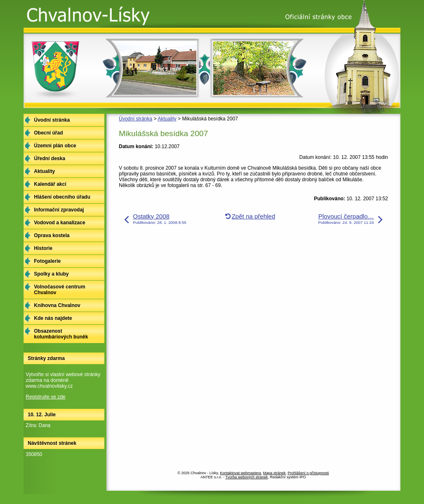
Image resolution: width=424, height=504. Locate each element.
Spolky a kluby (51, 274)
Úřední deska (49, 158)
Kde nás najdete (53, 318)
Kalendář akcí (50, 184)
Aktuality (167, 119)
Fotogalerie (47, 261)
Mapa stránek (274, 473)
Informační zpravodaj (59, 210)
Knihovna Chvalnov (57, 305)
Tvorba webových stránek (247, 477)
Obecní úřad (48, 133)
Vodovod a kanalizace (60, 223)
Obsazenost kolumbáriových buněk (61, 334)
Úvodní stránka (136, 119)
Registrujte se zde (46, 397)
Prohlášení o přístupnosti (308, 473)
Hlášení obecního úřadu (62, 197)
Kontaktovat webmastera (240, 473)
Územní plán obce (55, 146)
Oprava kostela (52, 235)
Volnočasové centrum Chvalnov (60, 290)
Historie (43, 248)
